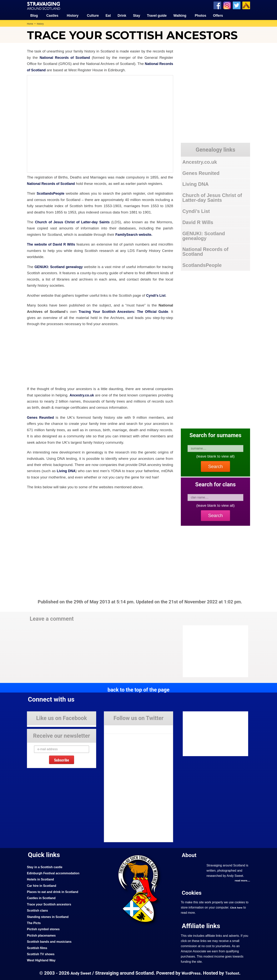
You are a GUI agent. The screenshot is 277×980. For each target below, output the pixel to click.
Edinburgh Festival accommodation (55, 873)
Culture (93, 15)
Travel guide (157, 15)
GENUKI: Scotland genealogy (62, 267)
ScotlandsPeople (51, 193)
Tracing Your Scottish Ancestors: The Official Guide (123, 311)
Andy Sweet (80, 973)
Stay (136, 15)
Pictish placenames (42, 935)
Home (30, 24)
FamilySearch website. (135, 234)
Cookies (192, 893)
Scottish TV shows (42, 954)
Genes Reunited (41, 417)
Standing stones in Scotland (49, 916)
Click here (237, 908)
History (73, 15)
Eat (108, 15)
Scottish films (38, 948)
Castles (52, 15)
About (190, 855)
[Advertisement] (214, 651)
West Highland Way (42, 960)
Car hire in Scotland (43, 885)
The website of (40, 244)
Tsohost (234, 973)
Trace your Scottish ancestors (51, 904)
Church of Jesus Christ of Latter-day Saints (73, 222)
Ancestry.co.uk (88, 395)
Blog (34, 15)
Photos (200, 15)
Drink (122, 15)
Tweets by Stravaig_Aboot (121, 728)
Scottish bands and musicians (51, 941)
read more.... (242, 880)
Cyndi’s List (157, 295)
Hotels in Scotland (41, 879)
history (41, 24)
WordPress (191, 973)
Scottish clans (38, 910)
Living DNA (67, 471)
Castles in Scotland (42, 898)
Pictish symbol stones (44, 929)
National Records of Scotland (66, 57)
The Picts (34, 923)
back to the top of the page (138, 689)
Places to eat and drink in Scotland (54, 892)
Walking (180, 15)
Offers (218, 15)
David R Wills (66, 244)
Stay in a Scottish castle (46, 867)
